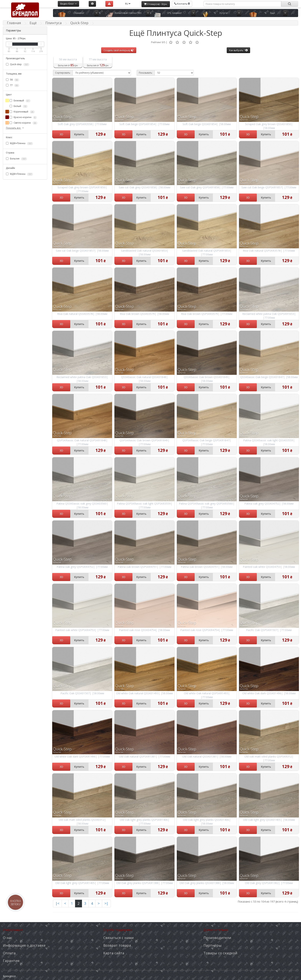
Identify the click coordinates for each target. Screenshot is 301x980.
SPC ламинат (174, 13)
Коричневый (22, 112)
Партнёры (213, 945)
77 (13, 85)
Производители (217, 938)
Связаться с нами (118, 938)
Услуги (223, 13)
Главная (14, 23)
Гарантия (11, 961)
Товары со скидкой (220, 953)
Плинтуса (53, 23)
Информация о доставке (24, 945)
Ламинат (79, 13)
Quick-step (18, 64)
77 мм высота (98, 59)
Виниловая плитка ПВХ (128, 13)
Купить (79, 134)
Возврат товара (117, 945)
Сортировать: (63, 73)
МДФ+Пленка (19, 143)
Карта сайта (114, 953)
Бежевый (20, 101)
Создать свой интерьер (119, 50)
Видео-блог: (68, 4)
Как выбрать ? (238, 50)
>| (106, 903)
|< (57, 903)
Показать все (15, 128)
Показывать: (146, 73)
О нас (8, 938)
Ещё (273, 13)
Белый (19, 106)
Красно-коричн (23, 117)
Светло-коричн (24, 123)
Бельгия (17, 159)
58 (13, 80)
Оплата (9, 953)
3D (61, 134)
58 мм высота (68, 59)
